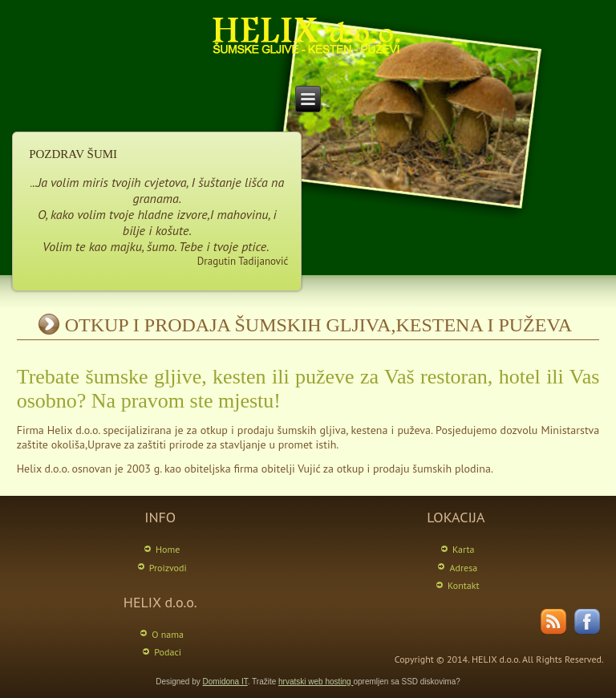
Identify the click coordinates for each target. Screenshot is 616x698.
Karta (463, 549)
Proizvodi (168, 568)
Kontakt (464, 585)
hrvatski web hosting (316, 682)
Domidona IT (225, 682)
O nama (168, 634)
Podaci (168, 652)
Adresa (463, 568)
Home (168, 549)
